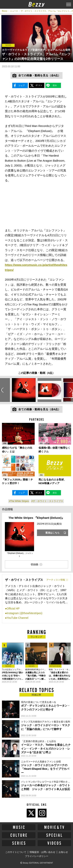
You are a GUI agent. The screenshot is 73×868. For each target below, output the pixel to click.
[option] (24, 390)
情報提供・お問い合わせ (42, 852)
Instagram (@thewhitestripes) (24, 613)
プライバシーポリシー (37, 856)
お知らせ (63, 852)
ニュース (14, 11)
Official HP (13, 609)
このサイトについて (16, 852)
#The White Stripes (19, 501)
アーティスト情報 (56, 580)
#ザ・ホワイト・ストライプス (47, 501)
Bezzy (5, 11)
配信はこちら (53, 533)
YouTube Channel (17, 618)
